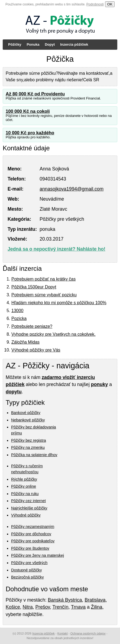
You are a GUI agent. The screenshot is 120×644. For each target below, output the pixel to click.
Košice (13, 607)
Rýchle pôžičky (24, 479)
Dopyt (50, 44)
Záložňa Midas (25, 342)
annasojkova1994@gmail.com (72, 189)
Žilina (97, 607)
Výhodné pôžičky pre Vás (36, 350)
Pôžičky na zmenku (28, 447)
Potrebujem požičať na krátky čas (43, 279)
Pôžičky (15, 44)
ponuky (100, 384)
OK (110, 4)
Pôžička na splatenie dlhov (34, 455)
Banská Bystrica (65, 600)
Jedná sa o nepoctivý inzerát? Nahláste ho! (56, 249)
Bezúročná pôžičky (27, 577)
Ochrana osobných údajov (88, 633)
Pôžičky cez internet (28, 501)
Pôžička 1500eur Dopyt (34, 287)
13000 (17, 311)
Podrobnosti (95, 4)
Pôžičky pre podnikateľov (33, 541)
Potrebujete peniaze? (32, 326)
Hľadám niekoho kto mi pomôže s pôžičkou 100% (59, 303)
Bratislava (95, 600)
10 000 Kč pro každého (30, 133)
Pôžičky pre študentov (30, 548)
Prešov (43, 607)
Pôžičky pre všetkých (29, 563)
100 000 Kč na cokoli (28, 111)
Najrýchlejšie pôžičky (29, 508)
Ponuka (33, 44)
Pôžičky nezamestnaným (33, 527)
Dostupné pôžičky (27, 570)
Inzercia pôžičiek (74, 44)
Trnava (78, 607)
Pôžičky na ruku (25, 494)
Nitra (28, 607)
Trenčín (60, 607)
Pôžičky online (24, 486)
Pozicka (19, 318)
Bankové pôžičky (26, 413)
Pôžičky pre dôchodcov (31, 534)
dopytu (14, 392)
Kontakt (63, 633)
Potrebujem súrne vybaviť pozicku (44, 295)
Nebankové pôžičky (28, 420)
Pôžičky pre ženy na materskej (38, 555)
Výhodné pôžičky (26, 515)
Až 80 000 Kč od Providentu (35, 94)
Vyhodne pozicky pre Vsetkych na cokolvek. (53, 334)
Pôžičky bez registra (29, 440)
